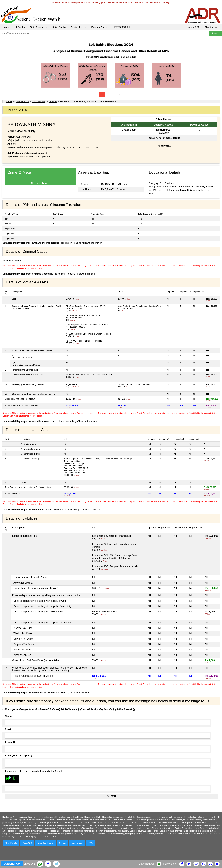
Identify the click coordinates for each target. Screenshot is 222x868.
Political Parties (79, 27)
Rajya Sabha (59, 27)
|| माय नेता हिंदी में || (121, 27)
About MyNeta (212, 27)
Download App (147, 864)
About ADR (194, 27)
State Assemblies (39, 27)
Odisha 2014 (22, 101)
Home (6, 27)
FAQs (90, 843)
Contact (62, 843)
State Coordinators (45, 843)
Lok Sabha (19, 27)
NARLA (53, 101)
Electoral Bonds (99, 27)
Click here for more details (165, 138)
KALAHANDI (39, 101)
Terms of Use (77, 843)
